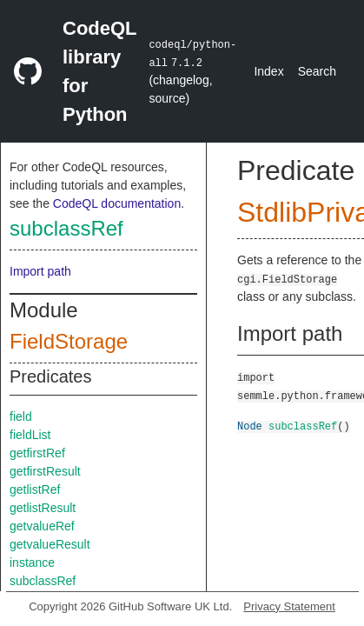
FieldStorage (69, 341)
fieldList (30, 435)
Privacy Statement (289, 606)
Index (268, 71)
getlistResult (43, 508)
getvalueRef (42, 526)
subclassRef (66, 228)
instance (32, 563)
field (21, 416)
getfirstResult (45, 471)
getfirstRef (37, 453)
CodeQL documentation (117, 203)
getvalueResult (50, 544)
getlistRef (35, 489)
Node (250, 426)
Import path (40, 271)
